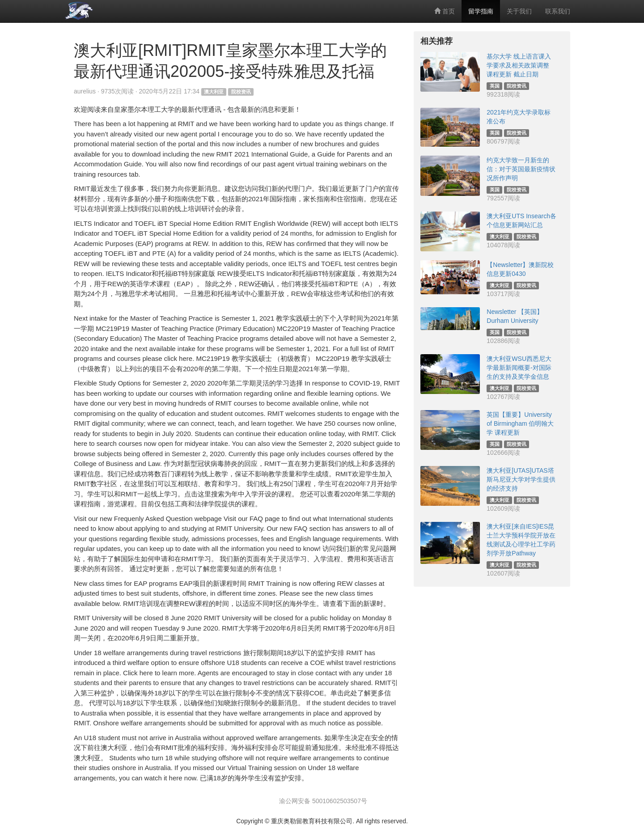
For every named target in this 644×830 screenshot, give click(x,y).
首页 (445, 11)
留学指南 (481, 11)
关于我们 (519, 11)
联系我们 (558, 11)
